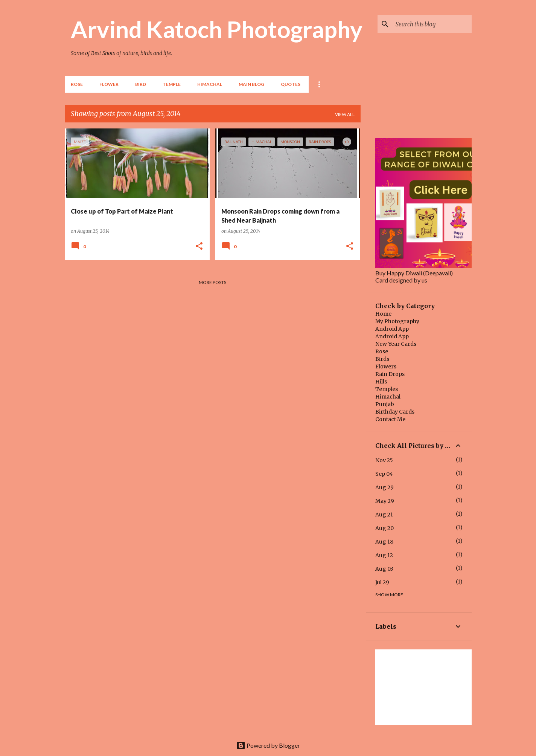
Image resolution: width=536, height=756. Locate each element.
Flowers (386, 367)
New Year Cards (396, 344)
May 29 (385, 501)
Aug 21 (384, 515)
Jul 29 (382, 582)
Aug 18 (384, 542)
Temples (387, 389)
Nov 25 (384, 460)
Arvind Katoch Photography (217, 29)
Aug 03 (384, 569)
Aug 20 (384, 528)
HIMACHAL (210, 84)
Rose (77, 84)
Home (383, 314)
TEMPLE (172, 84)
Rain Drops (390, 374)
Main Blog (251, 84)
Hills (381, 382)
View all (345, 114)
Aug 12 (384, 555)
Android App (392, 329)
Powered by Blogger (268, 745)
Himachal (388, 397)
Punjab (385, 404)
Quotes (291, 84)
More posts (212, 282)
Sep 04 (384, 474)
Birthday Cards (395, 412)
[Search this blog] (432, 24)
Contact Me (390, 419)
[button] (199, 246)
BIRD (141, 84)
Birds (382, 359)
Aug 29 (384, 487)
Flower (109, 84)
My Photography (397, 321)
